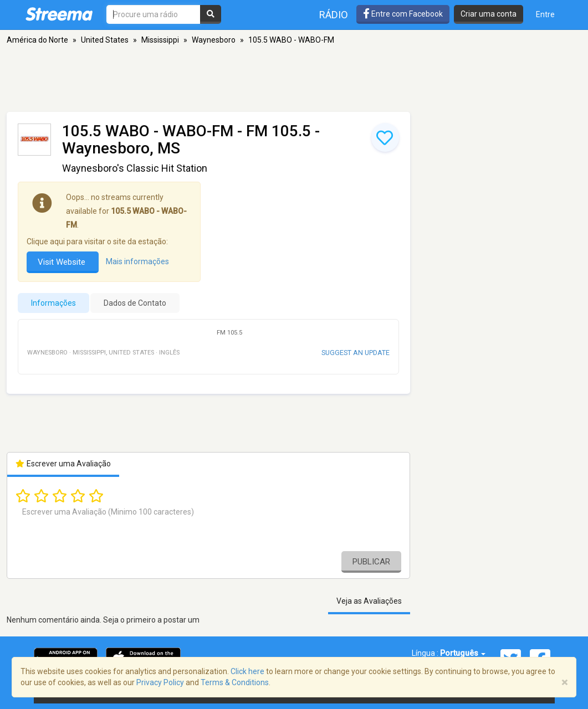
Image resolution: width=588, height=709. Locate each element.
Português (463, 653)
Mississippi (160, 40)
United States (105, 40)
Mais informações (137, 262)
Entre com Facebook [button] (403, 14)
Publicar (371, 562)
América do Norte (37, 40)
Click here (247, 671)
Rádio (334, 15)
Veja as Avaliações (369, 601)
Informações (53, 303)
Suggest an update (356, 353)
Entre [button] (545, 14)
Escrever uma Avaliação (63, 464)
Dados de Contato (135, 303)
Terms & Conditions (235, 682)
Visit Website (63, 262)
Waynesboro (214, 40)
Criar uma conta (489, 14)
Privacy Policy (160, 682)
